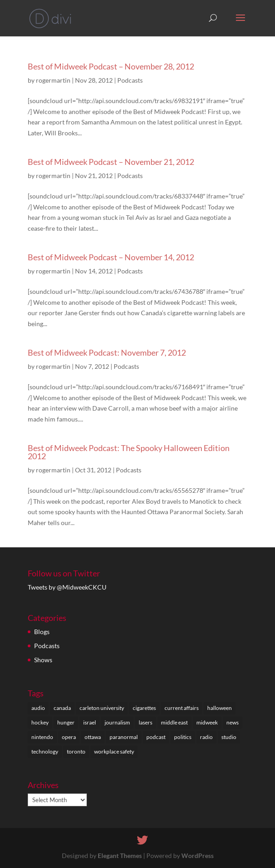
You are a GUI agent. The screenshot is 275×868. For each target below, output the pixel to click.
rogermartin (53, 80)
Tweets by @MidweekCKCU (67, 587)
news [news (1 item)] (232, 722)
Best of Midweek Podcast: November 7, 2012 (107, 352)
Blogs (42, 632)
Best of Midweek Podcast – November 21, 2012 (111, 162)
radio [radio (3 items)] (206, 737)
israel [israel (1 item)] (90, 722)
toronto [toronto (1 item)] (76, 751)
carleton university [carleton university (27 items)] (102, 708)
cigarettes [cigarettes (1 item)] (144, 708)
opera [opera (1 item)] (69, 737)
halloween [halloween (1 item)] (220, 708)
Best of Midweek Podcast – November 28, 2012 (111, 66)
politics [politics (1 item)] (183, 737)
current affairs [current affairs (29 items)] (182, 708)
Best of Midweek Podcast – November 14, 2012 (111, 257)
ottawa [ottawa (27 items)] (93, 737)
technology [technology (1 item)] (45, 751)
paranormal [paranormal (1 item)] (124, 737)
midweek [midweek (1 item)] (207, 722)
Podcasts (130, 80)
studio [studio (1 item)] (229, 737)
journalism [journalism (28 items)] (117, 722)
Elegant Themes (120, 856)
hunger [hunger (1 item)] (66, 722)
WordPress (197, 856)
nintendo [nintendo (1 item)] (42, 737)
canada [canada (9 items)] (62, 708)
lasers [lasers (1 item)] (145, 722)
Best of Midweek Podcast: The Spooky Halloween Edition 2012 (129, 452)
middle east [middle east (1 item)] (174, 722)
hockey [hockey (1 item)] (40, 722)
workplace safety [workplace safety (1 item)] (114, 751)
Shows (43, 660)
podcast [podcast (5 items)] (156, 737)
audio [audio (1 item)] (38, 708)
